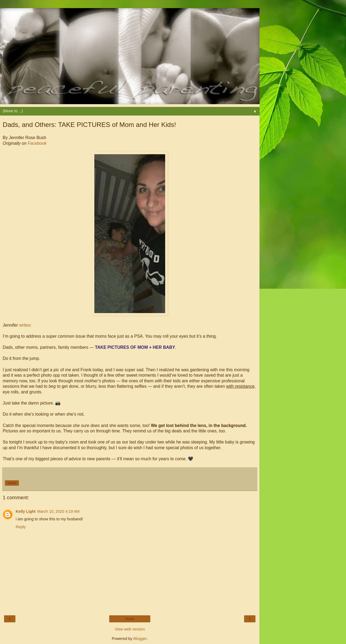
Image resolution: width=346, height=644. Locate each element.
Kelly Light (26, 511)
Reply (21, 527)
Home (130, 619)
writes (25, 325)
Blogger (140, 639)
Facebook (37, 143)
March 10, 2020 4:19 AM (59, 511)
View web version (130, 629)
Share (12, 483)
